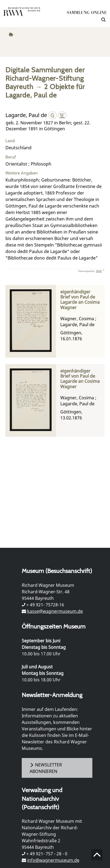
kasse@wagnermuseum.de (55, 611)
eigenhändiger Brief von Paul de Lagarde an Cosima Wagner (80, 300)
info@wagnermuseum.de (53, 860)
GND (99, 271)
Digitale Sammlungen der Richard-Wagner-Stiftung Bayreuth (45, 78)
